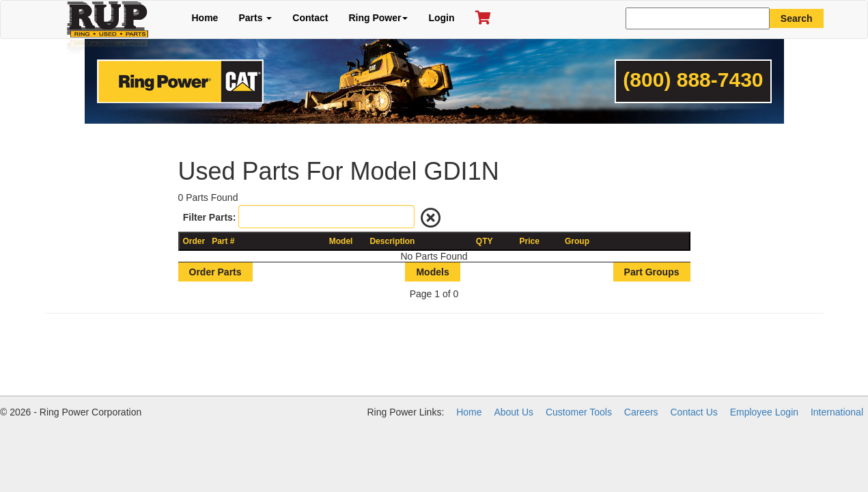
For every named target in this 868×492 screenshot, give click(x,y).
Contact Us (694, 412)
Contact (310, 18)
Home (205, 18)
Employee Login (764, 412)
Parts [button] (255, 18)
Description (392, 241)
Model (341, 241)
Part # (223, 241)
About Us (514, 412)
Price (530, 241)
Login (441, 18)
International (837, 412)
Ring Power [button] (378, 18)
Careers (641, 412)
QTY (485, 241)
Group (577, 241)
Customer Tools (579, 412)
